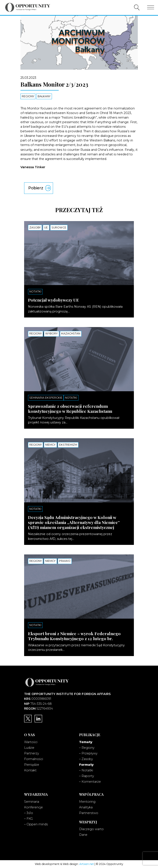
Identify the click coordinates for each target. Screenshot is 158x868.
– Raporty (86, 776)
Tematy (86, 742)
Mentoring (87, 802)
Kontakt (30, 770)
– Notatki (86, 770)
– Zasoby (86, 759)
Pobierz (36, 188)
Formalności (34, 759)
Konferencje (33, 807)
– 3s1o (29, 813)
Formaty (86, 765)
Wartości (31, 742)
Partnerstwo (89, 813)
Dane (83, 835)
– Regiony (87, 748)
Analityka (86, 807)
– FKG (28, 819)
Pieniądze (32, 765)
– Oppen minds (36, 824)
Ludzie (29, 748)
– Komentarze (90, 782)
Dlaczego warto (91, 829)
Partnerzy (32, 753)
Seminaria (32, 802)
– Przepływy (88, 753)
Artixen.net (87, 864)
